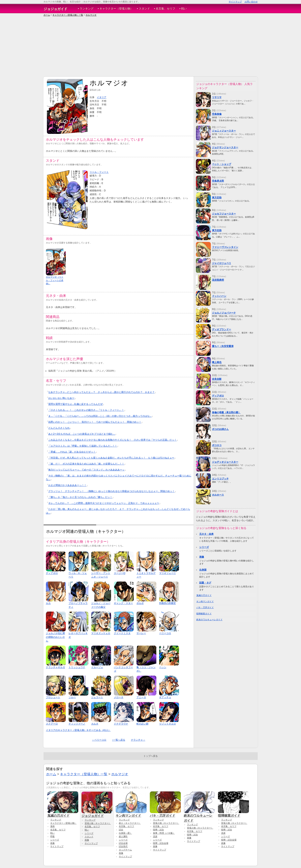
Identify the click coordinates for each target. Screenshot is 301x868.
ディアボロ (52, 573)
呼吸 (52, 836)
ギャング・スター (123, 603)
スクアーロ (52, 724)
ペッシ (163, 667)
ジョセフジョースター (224, 214)
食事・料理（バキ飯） (164, 833)
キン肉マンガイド (205, 601)
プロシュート (53, 697)
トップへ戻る (151, 756)
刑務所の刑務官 (167, 603)
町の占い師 (142, 724)
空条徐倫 (217, 114)
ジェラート (97, 697)
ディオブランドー (222, 329)
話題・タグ (205, 583)
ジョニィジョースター (224, 131)
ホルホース (218, 495)
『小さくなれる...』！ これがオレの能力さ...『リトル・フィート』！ (86, 410)
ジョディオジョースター (225, 462)
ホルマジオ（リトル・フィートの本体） (55, 280)
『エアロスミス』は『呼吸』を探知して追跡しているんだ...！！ (83, 446)
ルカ (48, 603)
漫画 (52, 826)
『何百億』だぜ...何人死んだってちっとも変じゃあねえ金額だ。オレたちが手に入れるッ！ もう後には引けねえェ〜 (111, 458)
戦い (184, 9)
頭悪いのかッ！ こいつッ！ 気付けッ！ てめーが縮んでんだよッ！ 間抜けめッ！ (95, 422)
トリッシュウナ (77, 667)
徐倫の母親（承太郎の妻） (226, 412)
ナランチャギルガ (55, 667)
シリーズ (204, 547)
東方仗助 (217, 230)
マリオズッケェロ (101, 633)
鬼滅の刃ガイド (204, 595)
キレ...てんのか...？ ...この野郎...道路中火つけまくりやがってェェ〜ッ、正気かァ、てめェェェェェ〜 (104, 503)
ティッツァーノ (77, 724)
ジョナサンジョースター (225, 147)
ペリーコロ (165, 633)
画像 (202, 557)
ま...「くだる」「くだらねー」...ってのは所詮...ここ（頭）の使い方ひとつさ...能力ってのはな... (100, 416)
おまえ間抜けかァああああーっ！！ (67, 485)
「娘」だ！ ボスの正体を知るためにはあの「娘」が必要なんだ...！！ (86, 464)
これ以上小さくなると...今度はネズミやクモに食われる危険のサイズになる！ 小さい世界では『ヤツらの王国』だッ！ (112, 440)
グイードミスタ (122, 633)
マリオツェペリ (167, 573)
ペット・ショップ (222, 164)
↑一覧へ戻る (119, 740)
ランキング (87, 9)
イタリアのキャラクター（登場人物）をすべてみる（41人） (78, 730)
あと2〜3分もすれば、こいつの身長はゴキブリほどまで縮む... (82, 434)
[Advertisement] (151, 47)
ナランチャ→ (138, 740)
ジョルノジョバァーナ (224, 313)
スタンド (144, 9)
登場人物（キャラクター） (98, 823)
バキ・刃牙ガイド (205, 607)
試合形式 (123, 846)
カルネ (95, 724)
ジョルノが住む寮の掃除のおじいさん (55, 637)
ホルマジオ (91, 15)
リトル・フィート (99, 172)
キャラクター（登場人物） (116, 9)
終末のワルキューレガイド (209, 620)
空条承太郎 (218, 181)
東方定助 (217, 198)
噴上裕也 (217, 362)
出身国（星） (125, 833)
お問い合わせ (251, 2)
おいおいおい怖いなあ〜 (61, 398)
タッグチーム (125, 850)
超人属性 (123, 836)
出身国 (203, 570)
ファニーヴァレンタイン (225, 247)
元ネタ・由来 (206, 534)
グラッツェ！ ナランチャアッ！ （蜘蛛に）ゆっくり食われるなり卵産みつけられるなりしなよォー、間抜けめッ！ (111, 491)
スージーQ (120, 573)
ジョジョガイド (56, 9)
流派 (155, 836)
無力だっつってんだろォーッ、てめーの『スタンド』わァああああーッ (86, 470)
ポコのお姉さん (220, 429)
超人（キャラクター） (130, 823)
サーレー (141, 633)
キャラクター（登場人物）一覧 (68, 15)
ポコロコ (217, 445)
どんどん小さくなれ (59, 428)
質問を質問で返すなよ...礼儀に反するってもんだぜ (75, 404)
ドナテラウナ (121, 724)
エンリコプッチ (220, 479)
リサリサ (217, 97)
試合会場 (123, 843)
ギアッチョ (165, 697)
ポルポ (140, 603)
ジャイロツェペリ (222, 263)
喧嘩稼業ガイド (204, 614)
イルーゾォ (97, 667)
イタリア (102, 97)
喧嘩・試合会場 (161, 843)
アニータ (141, 697)
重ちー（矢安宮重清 (223, 346)
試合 (121, 830)
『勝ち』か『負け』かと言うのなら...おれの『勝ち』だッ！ (80, 497)
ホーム (47, 15)
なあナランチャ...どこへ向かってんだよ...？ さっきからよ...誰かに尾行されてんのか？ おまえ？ (101, 392)
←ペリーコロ (99, 740)
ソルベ (72, 697)
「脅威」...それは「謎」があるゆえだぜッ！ (72, 452)
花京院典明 (218, 280)
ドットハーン (219, 296)
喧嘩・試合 (158, 830)
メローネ (119, 697)
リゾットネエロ (167, 724)
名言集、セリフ (166, 9)
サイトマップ (235, 2)
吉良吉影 (217, 379)
